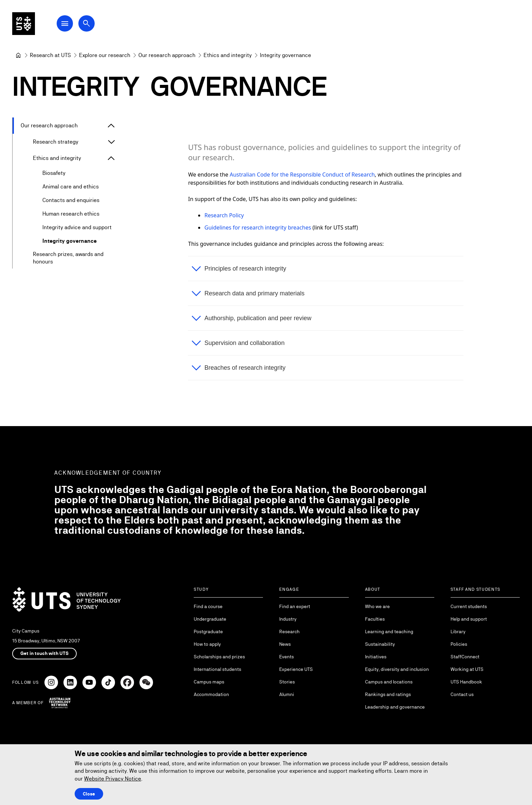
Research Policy (224, 215)
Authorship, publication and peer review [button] (258, 318)
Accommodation (211, 694)
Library (458, 632)
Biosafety (54, 173)
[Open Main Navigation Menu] (69, 24)
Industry (288, 619)
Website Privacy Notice (113, 779)
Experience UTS (296, 669)
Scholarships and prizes (219, 657)
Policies (459, 644)
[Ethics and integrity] (228, 55)
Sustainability (380, 644)
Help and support (469, 619)
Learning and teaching (389, 632)
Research (289, 632)
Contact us (462, 694)
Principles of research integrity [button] (245, 269)
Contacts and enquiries (71, 200)
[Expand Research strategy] (111, 142)
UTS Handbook (466, 682)
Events (287, 657)
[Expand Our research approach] (111, 126)
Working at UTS (467, 669)
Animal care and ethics (71, 187)
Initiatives (376, 657)
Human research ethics (71, 214)
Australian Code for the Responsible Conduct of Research (302, 175)
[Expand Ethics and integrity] (111, 158)
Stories (287, 682)
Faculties (375, 619)
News (285, 644)
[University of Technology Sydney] (18, 55)
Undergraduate (210, 619)
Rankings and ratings (388, 694)
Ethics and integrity (57, 158)
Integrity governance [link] (286, 55)
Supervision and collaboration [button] (244, 343)
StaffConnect (465, 657)
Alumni (287, 694)
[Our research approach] (167, 55)
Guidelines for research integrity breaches (258, 227)
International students (217, 669)
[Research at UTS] (50, 55)
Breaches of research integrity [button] (245, 368)
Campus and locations (389, 682)
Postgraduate (208, 632)
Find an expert (295, 606)
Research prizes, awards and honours (68, 258)
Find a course (208, 606)
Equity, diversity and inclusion (397, 669)
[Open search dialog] (91, 24)
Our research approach (49, 125)
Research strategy (56, 142)
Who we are (377, 606)
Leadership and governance (395, 707)
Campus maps (209, 682)
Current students (469, 606)
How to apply (207, 644)
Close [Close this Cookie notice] (89, 794)
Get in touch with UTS (44, 653)
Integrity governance (70, 241)
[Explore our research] (105, 55)
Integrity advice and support (77, 227)
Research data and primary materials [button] (254, 293)
